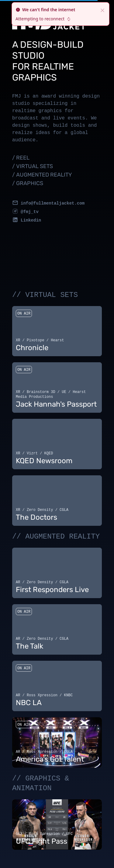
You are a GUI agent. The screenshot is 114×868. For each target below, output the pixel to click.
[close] (102, 10)
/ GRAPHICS (28, 183)
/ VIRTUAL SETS (33, 166)
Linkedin (31, 220)
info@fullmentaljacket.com (53, 203)
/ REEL (21, 158)
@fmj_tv (30, 212)
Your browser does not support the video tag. (57, 329)
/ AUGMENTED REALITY (42, 175)
